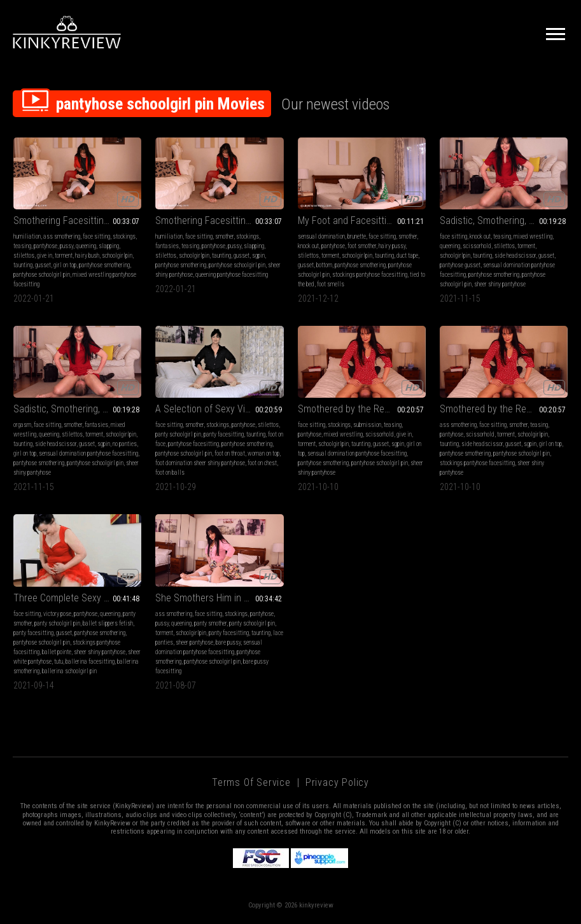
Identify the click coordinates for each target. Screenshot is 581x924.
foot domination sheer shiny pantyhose (200, 463)
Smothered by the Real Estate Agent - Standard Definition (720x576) (504, 409)
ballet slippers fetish (108, 623)
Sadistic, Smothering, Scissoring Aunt (504, 220)
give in (45, 255)
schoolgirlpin (117, 255)
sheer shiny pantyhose (500, 284)
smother (224, 236)
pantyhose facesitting (193, 444)
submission (367, 425)
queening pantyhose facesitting (232, 275)
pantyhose (45, 246)
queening (86, 246)
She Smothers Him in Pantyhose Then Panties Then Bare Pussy (219, 598)
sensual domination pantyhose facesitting (88, 453)
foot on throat (230, 453)
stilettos (24, 255)
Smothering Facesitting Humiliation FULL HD (219, 220)
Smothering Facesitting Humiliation (77, 220)
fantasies (167, 246)
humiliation (27, 236)
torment (64, 255)
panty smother (210, 623)
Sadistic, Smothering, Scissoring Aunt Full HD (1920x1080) (77, 409)
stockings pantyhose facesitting (370, 275)
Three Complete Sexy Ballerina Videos (77, 598)
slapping (109, 246)
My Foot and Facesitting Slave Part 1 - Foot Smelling (362, 220)
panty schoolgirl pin (178, 434)
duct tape (407, 255)
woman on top (263, 453)
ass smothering (62, 236)
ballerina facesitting (90, 661)
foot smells (331, 284)
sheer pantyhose (194, 642)
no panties (125, 444)
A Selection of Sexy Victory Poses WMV (219, 409)
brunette (357, 236)
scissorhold (477, 246)
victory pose (57, 614)
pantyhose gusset (460, 265)
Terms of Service (251, 782)
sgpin (258, 255)
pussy (66, 246)
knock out (308, 246)
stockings (124, 236)
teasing (22, 246)
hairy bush (87, 255)
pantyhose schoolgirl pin (42, 275)
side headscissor (515, 255)
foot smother (362, 246)
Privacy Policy (337, 782)
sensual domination (321, 236)
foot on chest (262, 463)
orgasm (22, 425)
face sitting (96, 236)
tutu (59, 661)
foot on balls (170, 472)
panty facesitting (224, 434)
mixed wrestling (533, 236)
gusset (43, 265)
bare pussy (228, 642)
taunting (23, 265)
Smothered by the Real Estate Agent (362, 409)
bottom (324, 265)
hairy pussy (392, 246)
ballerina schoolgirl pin (69, 671)
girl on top (65, 265)
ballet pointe (57, 652)
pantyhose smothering (104, 265)
